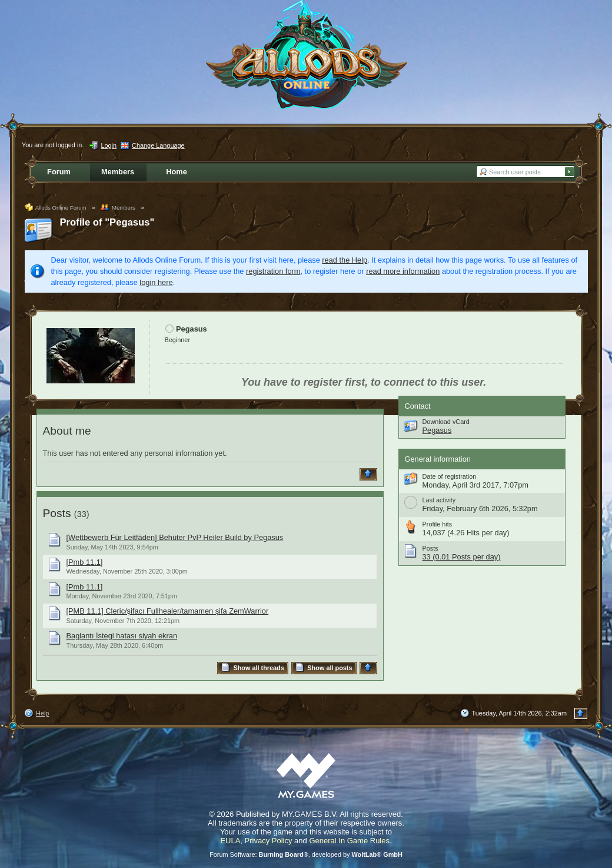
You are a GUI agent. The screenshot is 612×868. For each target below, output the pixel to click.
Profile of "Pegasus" (107, 222)
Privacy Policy (269, 841)
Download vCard (446, 422)
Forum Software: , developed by (306, 854)
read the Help (345, 260)
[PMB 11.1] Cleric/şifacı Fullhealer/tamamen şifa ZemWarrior (168, 611)
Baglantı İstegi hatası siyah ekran (122, 636)
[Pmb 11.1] (85, 562)
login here (156, 282)
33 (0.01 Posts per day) (462, 557)
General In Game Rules (349, 841)
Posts (57, 513)
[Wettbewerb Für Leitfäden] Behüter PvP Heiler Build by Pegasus (175, 537)
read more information (403, 271)
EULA (230, 841)
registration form (273, 271)
